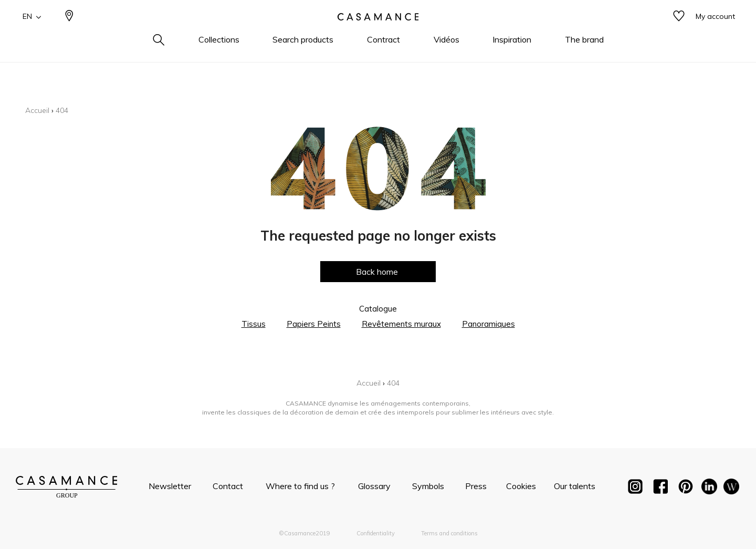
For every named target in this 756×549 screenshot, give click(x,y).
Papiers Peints (314, 324)
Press (476, 486)
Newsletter (170, 486)
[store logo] (378, 33)
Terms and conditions (449, 533)
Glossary (374, 486)
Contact (228, 486)
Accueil (37, 110)
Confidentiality (376, 533)
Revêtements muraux (401, 324)
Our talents (575, 486)
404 (62, 110)
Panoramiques (489, 324)
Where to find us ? (300, 486)
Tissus (254, 324)
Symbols (428, 486)
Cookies (521, 486)
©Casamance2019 (304, 533)
